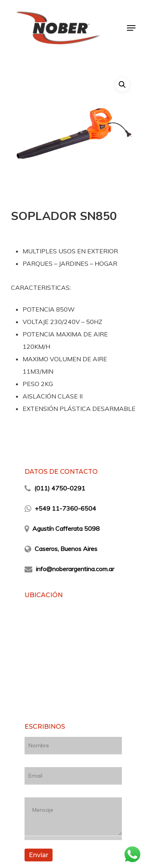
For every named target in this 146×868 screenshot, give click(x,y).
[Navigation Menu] (131, 28)
